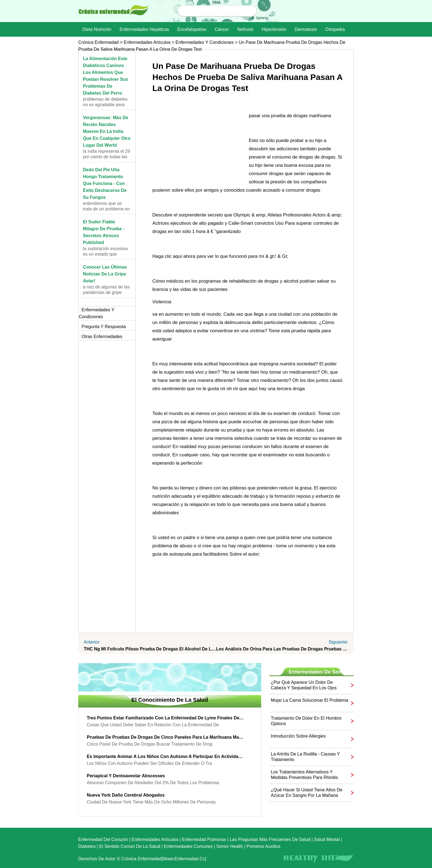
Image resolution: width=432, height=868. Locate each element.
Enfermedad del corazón (103, 839)
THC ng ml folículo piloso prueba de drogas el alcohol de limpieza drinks (150, 649)
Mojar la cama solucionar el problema (310, 700)
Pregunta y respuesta (104, 327)
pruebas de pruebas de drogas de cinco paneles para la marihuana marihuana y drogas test (166, 737)
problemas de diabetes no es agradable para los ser (105, 105)
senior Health (230, 846)
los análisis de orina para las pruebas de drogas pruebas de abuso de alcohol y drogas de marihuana (282, 649)
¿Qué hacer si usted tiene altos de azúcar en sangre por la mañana (307, 793)
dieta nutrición (97, 29)
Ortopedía (335, 29)
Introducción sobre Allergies (298, 736)
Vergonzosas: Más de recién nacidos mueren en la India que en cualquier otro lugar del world (107, 131)
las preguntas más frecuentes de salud (270, 839)
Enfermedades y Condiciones (205, 42)
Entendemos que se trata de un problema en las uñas (106, 209)
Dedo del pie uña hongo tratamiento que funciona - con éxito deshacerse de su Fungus (105, 183)
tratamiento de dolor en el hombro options (306, 721)
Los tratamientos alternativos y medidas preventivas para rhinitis (304, 775)
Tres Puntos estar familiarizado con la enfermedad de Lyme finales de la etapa (166, 718)
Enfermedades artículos (147, 42)
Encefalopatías (192, 29)
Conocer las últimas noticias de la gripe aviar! (105, 274)
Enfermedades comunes (188, 846)
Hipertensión (274, 29)
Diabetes (87, 846)
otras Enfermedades (102, 337)
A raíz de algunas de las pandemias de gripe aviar (106, 292)
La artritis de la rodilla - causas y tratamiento (305, 757)
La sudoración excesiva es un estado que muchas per (105, 254)
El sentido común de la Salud (130, 846)
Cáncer (222, 29)
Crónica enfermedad (98, 42)
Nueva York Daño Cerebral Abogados (126, 795)
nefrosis (245, 29)
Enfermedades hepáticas (144, 29)
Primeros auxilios (264, 846)
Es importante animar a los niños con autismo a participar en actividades (166, 756)
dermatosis (306, 29)
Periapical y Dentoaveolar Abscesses (126, 776)
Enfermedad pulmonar (204, 839)
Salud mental (327, 839)
